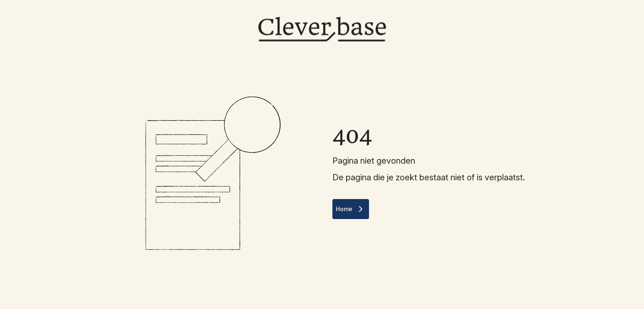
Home (351, 209)
